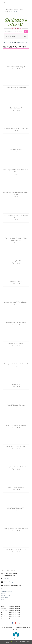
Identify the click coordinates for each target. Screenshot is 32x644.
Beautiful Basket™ (16, 108)
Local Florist (5, 598)
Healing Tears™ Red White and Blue (16, 529)
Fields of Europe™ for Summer (16, 426)
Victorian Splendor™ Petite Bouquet (16, 302)
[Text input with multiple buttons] (14, 32)
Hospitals (4, 594)
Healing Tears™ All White (16, 487)
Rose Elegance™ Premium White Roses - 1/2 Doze (16, 216)
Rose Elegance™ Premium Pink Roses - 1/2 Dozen (16, 171)
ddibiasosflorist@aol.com (11, 582)
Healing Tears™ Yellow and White (16, 467)
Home (5, 42)
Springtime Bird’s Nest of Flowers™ (16, 364)
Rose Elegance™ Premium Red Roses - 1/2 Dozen (16, 194)
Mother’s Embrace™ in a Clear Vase (16, 129)
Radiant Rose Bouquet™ (16, 343)
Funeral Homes (6, 596)
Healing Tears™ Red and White (16, 508)
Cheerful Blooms (16, 281)
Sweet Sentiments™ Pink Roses (16, 87)
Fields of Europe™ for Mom (16, 405)
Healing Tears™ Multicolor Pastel (16, 549)
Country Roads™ (16, 261)
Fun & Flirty (16, 384)
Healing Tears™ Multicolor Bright (16, 446)
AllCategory (11, 42)
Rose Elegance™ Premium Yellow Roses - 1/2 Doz (16, 239)
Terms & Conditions (7, 592)
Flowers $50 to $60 (22, 42)
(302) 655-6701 (15, 11)
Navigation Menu (11, 36)
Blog (3, 600)
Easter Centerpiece (16, 149)
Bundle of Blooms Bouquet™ (16, 323)
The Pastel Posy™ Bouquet (16, 67)
